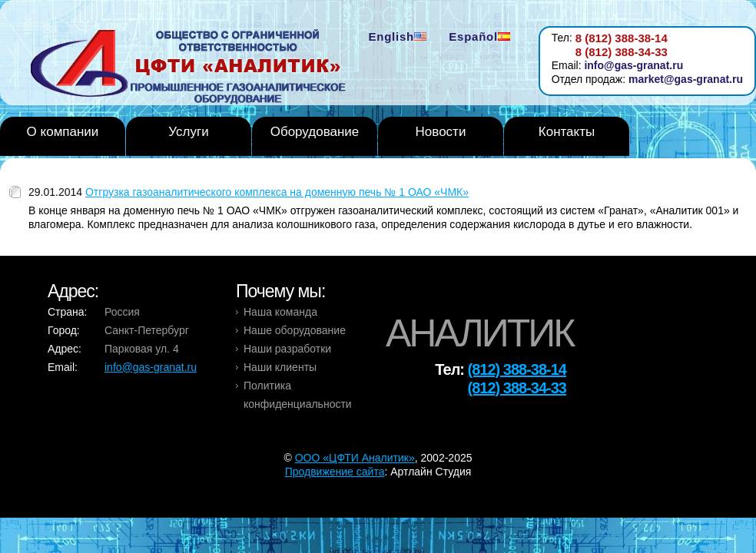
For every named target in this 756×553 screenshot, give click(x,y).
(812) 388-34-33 (517, 388)
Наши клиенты (280, 367)
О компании (63, 132)
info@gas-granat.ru (633, 65)
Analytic (194, 68)
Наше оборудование (295, 330)
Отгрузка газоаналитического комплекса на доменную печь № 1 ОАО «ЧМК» (277, 192)
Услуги (188, 132)
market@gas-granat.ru (686, 79)
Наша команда (280, 312)
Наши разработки (287, 349)
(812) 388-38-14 (517, 369)
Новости (441, 132)
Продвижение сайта (335, 472)
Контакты (567, 132)
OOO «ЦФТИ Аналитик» (355, 458)
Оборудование (315, 132)
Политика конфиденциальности (298, 395)
